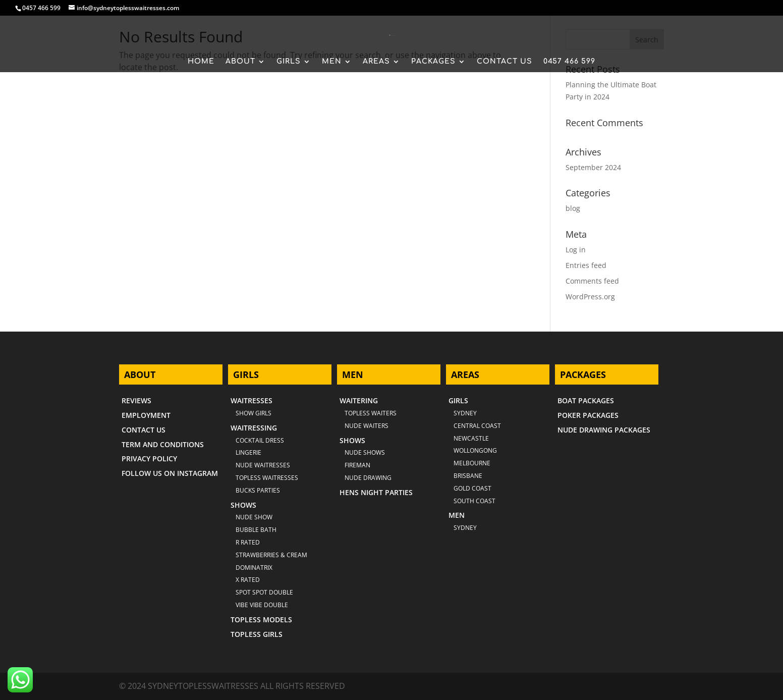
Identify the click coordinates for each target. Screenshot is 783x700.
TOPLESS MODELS (261, 620)
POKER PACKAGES (588, 415)
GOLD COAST (472, 488)
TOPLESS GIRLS (257, 634)
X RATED (248, 580)
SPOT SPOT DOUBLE (264, 592)
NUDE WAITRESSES (263, 465)
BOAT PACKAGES (586, 400)
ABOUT (240, 62)
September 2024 (593, 167)
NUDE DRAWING (368, 478)
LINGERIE (248, 452)
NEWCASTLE (471, 438)
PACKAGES (433, 62)
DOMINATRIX (254, 568)
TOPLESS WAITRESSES (267, 478)
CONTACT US (505, 62)
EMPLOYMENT (146, 415)
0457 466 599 (41, 8)
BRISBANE (468, 476)
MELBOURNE (472, 463)
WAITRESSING (254, 428)
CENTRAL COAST (477, 426)
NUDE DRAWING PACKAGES (604, 430)
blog (573, 208)
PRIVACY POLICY (149, 459)
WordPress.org (590, 297)
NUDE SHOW (254, 517)
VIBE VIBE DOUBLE (262, 605)
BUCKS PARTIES (258, 490)
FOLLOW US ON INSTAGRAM (170, 473)
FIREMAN (357, 465)
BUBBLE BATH (256, 530)
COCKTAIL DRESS (260, 440)
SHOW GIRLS (254, 413)
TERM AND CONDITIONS (163, 444)
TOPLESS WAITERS (371, 413)
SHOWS (243, 505)
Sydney (465, 413)
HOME (201, 62)
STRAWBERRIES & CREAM (271, 555)
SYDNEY (465, 528)
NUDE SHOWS (365, 452)
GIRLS (289, 62)
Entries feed (586, 265)
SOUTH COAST (474, 501)
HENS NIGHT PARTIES (376, 492)
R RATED (248, 542)
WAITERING (359, 400)
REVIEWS (136, 400)
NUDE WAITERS (367, 426)
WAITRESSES (251, 400)
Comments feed (592, 281)
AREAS (376, 62)
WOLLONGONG (475, 450)
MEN (332, 62)
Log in (576, 250)
